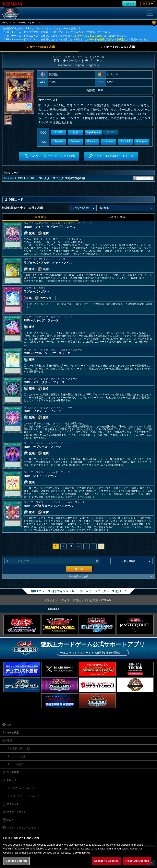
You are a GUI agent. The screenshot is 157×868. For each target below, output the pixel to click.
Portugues (142, 141)
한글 (75, 132)
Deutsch (75, 141)
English (59, 141)
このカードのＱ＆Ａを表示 (87, 36)
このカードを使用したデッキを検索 (104, 39)
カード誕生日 (17, 764)
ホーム (4, 23)
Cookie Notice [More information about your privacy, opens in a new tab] (81, 853)
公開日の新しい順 (20, 749)
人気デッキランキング (22, 788)
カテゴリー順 (17, 756)
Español (125, 141)
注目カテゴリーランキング (25, 796)
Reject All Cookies (137, 861)
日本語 (59, 132)
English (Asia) (93, 132)
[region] (78, 850)
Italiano (109, 141)
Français (92, 141)
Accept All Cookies (106, 861)
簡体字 (111, 132)
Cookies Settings (16, 861)
